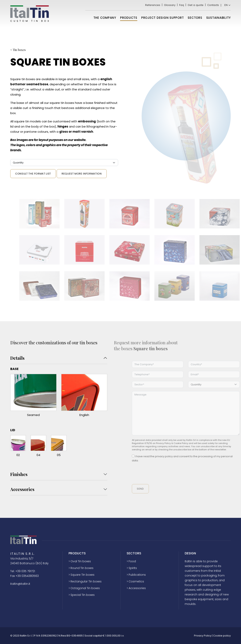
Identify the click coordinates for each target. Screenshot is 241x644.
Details (17, 358)
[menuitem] (226, 5)
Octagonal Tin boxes (85, 588)
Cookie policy (222, 636)
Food (132, 561)
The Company (105, 18)
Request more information (82, 174)
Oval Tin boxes (81, 561)
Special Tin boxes (83, 595)
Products (129, 18)
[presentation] (172, 473)
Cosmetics (136, 581)
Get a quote (196, 5)
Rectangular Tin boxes (86, 581)
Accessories (22, 489)
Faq (182, 5)
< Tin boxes (18, 50)
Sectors (195, 18)
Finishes (19, 474)
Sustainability (219, 18)
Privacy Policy (203, 636)
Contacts (213, 5)
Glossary (170, 5)
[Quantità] (64, 163)
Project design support (163, 18)
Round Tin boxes (82, 568)
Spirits (133, 568)
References (153, 5)
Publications (137, 575)
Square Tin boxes (82, 575)
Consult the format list (33, 174)
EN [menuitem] (226, 5)
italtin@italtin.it (20, 584)
